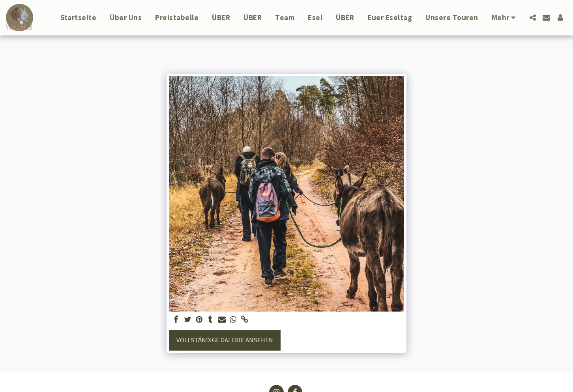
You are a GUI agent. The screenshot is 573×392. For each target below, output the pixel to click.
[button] (533, 18)
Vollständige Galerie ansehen (225, 340)
